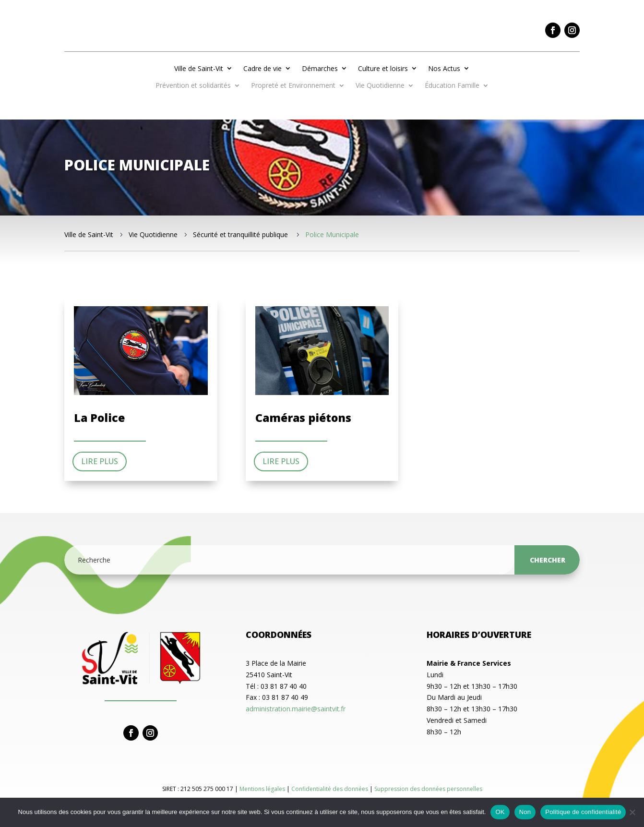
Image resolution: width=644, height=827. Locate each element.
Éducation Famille (452, 86)
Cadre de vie (262, 68)
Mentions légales (263, 789)
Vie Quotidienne (380, 86)
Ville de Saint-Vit (199, 68)
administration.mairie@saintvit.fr (296, 709)
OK (500, 812)
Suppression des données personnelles (428, 789)
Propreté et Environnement (293, 86)
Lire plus (100, 461)
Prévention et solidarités (193, 86)
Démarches (320, 68)
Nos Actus (444, 68)
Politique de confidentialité (583, 812)
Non (525, 812)
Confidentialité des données (330, 789)
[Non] (632, 812)
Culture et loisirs (383, 68)
